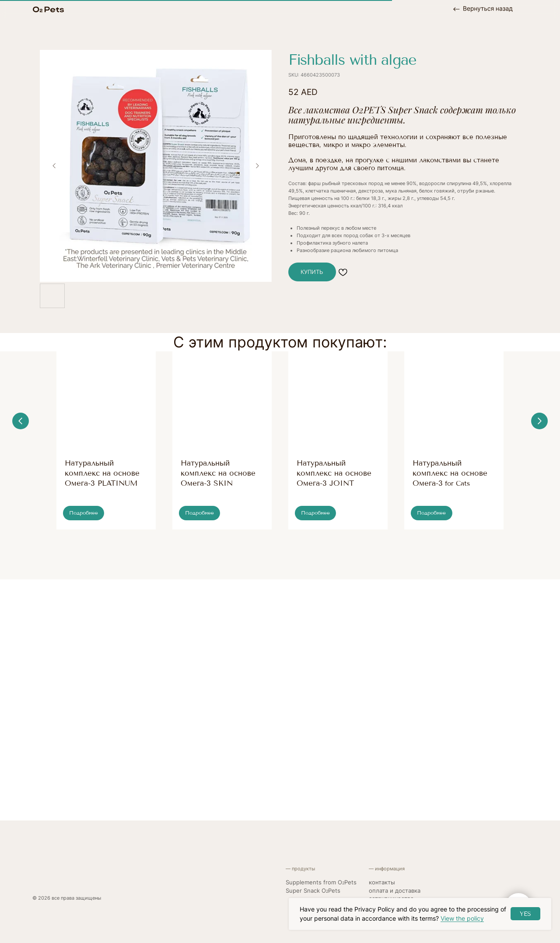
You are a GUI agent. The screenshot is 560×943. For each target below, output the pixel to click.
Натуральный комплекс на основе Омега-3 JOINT (334, 473)
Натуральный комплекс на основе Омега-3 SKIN (218, 473)
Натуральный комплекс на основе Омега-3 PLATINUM (102, 473)
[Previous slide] (54, 165)
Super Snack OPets (313, 891)
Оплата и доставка (395, 891)
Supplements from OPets (321, 882)
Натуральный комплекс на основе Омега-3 (450, 473)
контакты (382, 882)
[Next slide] (257, 165)
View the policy (462, 918)
